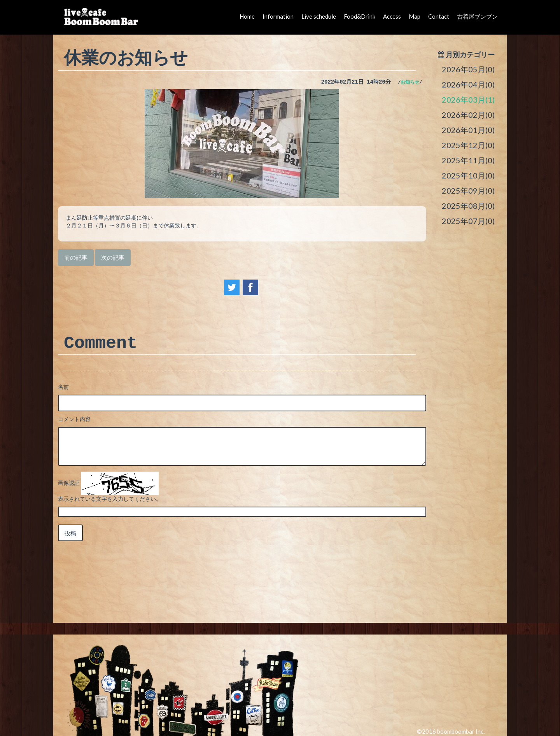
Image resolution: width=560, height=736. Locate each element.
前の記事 (76, 257)
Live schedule (319, 16)
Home (247, 16)
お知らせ (410, 82)
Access (392, 16)
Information (278, 16)
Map (415, 16)
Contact (439, 16)
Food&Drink (360, 16)
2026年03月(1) (468, 100)
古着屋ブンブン (477, 16)
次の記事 (113, 257)
